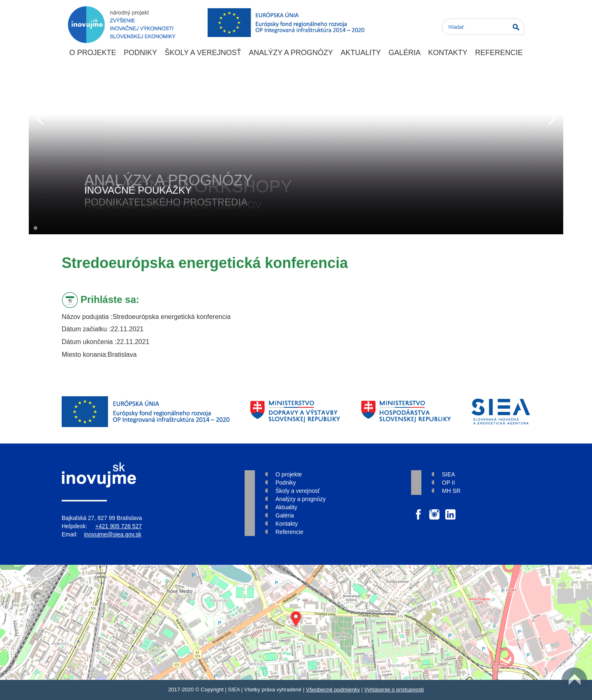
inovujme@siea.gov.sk (112, 534)
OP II (449, 483)
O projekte (92, 53)
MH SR (451, 491)
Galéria (405, 53)
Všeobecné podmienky (333, 690)
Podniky (140, 53)
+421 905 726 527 (119, 526)
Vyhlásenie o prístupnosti (394, 690)
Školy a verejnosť (203, 53)
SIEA (449, 474)
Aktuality (361, 53)
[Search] (483, 27)
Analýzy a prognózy (291, 53)
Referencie (499, 53)
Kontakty (448, 53)
